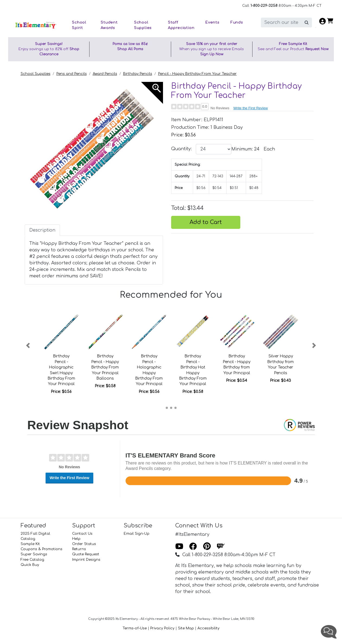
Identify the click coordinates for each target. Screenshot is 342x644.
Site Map (186, 628)
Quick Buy (30, 565)
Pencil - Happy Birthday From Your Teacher (197, 74)
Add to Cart (206, 222)
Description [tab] (42, 230)
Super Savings (34, 554)
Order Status (84, 544)
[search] (281, 23)
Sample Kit (30, 544)
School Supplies (36, 74)
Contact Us (82, 534)
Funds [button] (237, 22)
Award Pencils (105, 74)
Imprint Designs (86, 560)
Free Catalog (32, 560)
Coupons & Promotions (41, 549)
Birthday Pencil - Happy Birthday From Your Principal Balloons (105, 367)
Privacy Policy (162, 628)
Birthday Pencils (138, 74)
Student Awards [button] (109, 25)
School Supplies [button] (143, 25)
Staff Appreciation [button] (181, 25)
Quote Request (86, 554)
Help (76, 539)
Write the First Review (250, 108)
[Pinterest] (207, 547)
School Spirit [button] (79, 25)
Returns (79, 549)
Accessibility (208, 628)
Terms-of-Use (135, 628)
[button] (28, 345)
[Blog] (221, 547)
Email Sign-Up (137, 534)
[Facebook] (193, 547)
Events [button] (212, 22)
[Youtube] (179, 547)
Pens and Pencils (72, 74)
